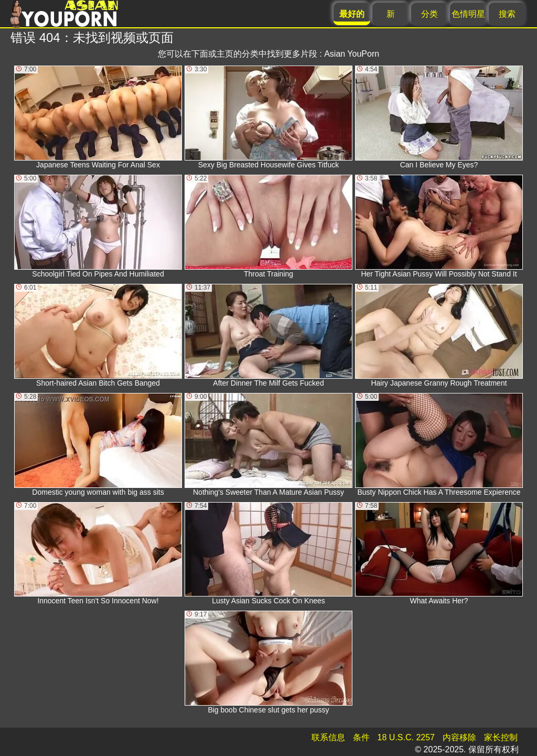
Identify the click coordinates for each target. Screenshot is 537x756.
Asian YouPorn (352, 54)
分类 (429, 14)
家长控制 (501, 737)
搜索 (507, 14)
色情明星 (468, 14)
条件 (361, 737)
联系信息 (328, 737)
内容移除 (459, 737)
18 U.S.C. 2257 (406, 737)
